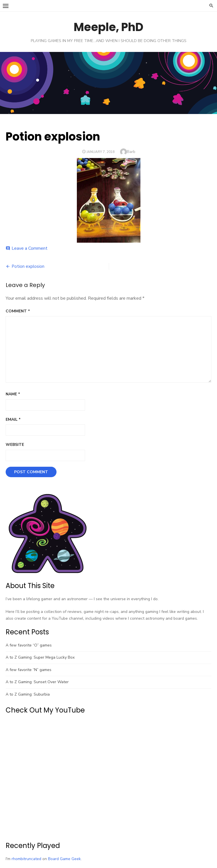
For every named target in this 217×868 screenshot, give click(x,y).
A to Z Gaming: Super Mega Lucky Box (40, 657)
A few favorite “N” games (29, 670)
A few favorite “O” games (29, 645)
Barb (131, 152)
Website (15, 445)
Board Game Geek (64, 859)
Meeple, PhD (108, 27)
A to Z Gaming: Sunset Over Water (37, 682)
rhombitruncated (26, 859)
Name (13, 394)
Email (13, 419)
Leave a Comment (30, 248)
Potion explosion (28, 266)
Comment (18, 311)
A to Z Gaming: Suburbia (28, 694)
